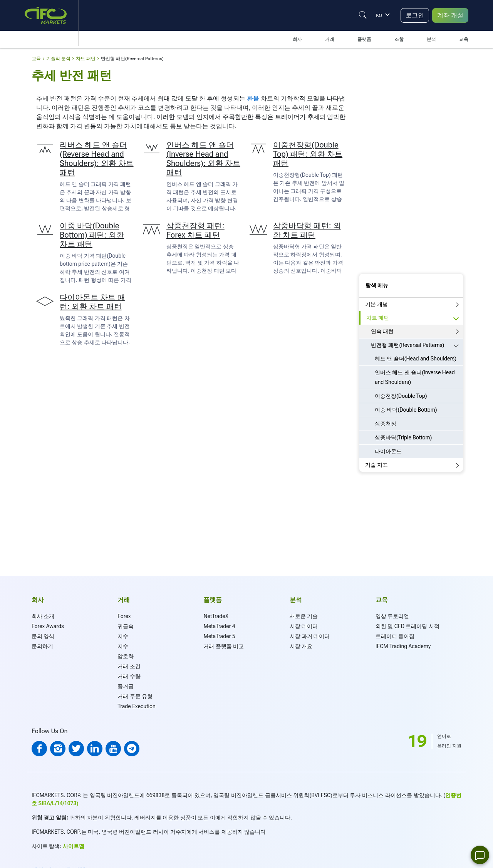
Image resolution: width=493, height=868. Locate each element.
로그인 (415, 15)
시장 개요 (301, 646)
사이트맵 (74, 846)
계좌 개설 (450, 15)
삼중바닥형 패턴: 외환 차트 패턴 (307, 230)
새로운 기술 (304, 616)
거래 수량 (129, 676)
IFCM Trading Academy (403, 646)
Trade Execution (137, 706)
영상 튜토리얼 (392, 616)
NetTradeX (216, 616)
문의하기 (42, 646)
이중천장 (201, 271)
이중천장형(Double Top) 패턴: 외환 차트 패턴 (308, 154)
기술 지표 (376, 465)
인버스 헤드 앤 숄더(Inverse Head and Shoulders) (415, 377)
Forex (124, 616)
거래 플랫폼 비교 (224, 646)
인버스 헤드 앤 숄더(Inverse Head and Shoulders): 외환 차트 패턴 (203, 159)
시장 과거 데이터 (310, 636)
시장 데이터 (304, 626)
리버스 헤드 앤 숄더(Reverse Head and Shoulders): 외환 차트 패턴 (97, 159)
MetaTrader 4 (219, 626)
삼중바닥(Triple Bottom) (403, 437)
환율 (253, 98)
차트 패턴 (378, 318)
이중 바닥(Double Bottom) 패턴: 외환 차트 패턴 (92, 235)
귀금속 (126, 626)
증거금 (126, 686)
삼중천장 (386, 424)
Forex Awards (48, 626)
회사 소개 (43, 616)
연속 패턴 (382, 331)
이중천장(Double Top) (401, 396)
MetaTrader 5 (219, 636)
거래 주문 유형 (135, 696)
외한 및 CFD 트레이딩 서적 (407, 626)
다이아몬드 (388, 451)
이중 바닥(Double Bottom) (406, 410)
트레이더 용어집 (395, 636)
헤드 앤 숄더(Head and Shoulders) (416, 359)
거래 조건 (129, 666)
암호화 (126, 656)
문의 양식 (43, 636)
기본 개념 (376, 304)
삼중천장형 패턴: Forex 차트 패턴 (195, 230)
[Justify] (363, 15)
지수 (123, 636)
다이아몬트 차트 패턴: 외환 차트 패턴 (92, 302)
